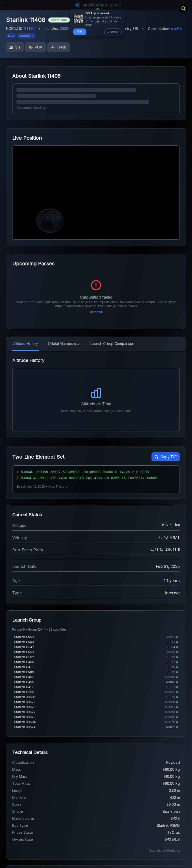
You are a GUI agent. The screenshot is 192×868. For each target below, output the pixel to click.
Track (58, 47)
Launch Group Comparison (112, 344)
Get (80, 31)
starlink (177, 29)
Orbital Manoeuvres (64, 344)
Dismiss (113, 32)
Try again (96, 312)
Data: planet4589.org (164, 851)
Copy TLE (166, 457)
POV (35, 47)
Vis (15, 47)
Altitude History (26, 344)
